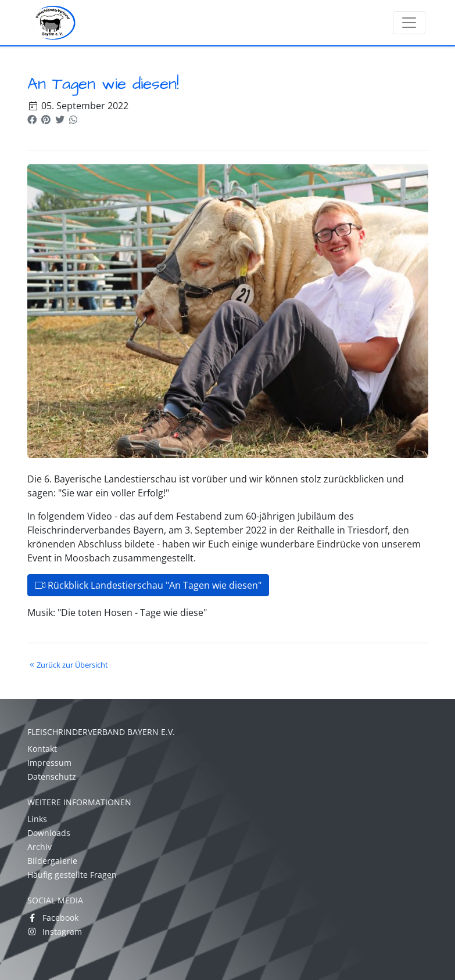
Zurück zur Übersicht (68, 665)
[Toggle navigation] (409, 23)
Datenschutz (52, 777)
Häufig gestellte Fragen (72, 875)
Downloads (49, 833)
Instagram (55, 932)
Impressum (49, 763)
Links (37, 819)
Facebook (53, 918)
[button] (32, 120)
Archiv (40, 847)
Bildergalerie (52, 861)
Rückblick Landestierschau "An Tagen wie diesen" (148, 585)
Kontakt (42, 749)
